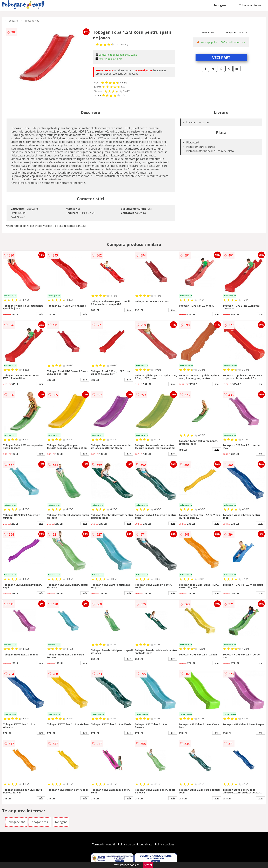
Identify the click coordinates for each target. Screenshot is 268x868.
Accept (148, 865)
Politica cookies (165, 844)
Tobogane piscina (250, 5)
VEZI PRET (221, 57)
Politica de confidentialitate (135, 844)
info (41, 314)
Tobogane (220, 5)
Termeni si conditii (104, 844)
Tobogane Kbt (31, 21)
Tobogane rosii (40, 822)
